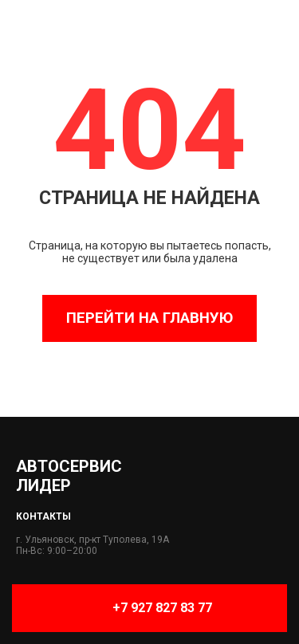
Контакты (43, 516)
